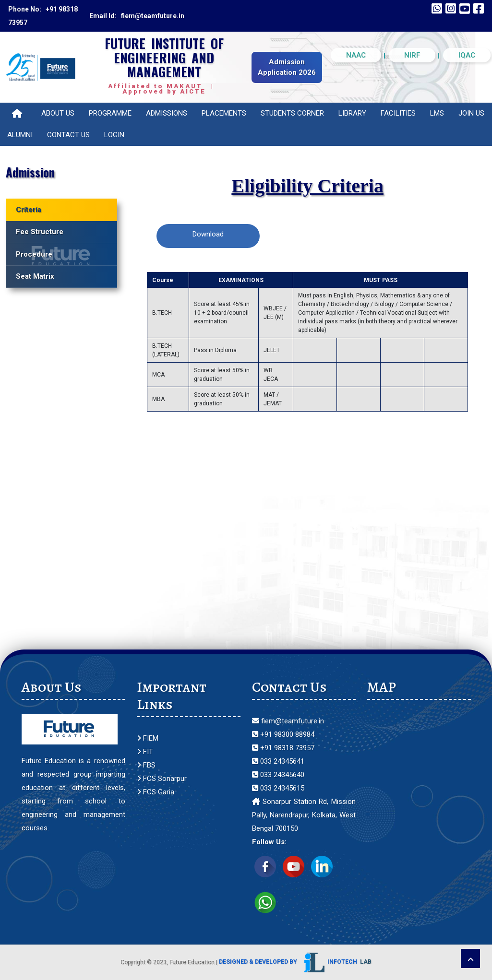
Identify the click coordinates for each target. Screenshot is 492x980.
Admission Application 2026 (287, 67)
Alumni (20, 135)
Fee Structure (40, 232)
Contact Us (68, 135)
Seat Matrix (35, 276)
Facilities (398, 113)
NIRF (412, 55)
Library (352, 113)
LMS (437, 113)
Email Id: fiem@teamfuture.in (137, 16)
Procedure (34, 254)
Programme (110, 113)
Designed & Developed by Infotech (295, 962)
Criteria (29, 210)
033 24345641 (278, 761)
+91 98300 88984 (283, 734)
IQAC (467, 55)
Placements (224, 113)
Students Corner (292, 113)
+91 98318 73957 (283, 748)
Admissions (167, 113)
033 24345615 (278, 788)
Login (114, 135)
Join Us (471, 113)
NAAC (356, 55)
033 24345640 (278, 775)
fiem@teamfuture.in (288, 721)
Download (208, 234)
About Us (58, 113)
